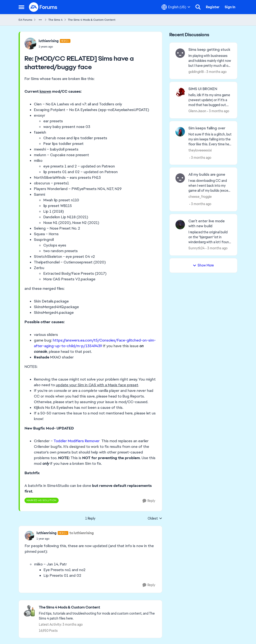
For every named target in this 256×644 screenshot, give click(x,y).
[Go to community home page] (43, 7)
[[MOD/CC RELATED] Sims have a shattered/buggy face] (55, 47)
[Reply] (149, 501)
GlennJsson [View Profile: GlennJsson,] (197, 111)
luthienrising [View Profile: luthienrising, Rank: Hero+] (49, 41)
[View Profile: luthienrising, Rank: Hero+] (30, 44)
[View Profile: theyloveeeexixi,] (180, 132)
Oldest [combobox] (155, 519)
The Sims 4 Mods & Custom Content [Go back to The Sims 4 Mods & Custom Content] (92, 20)
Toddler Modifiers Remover (77, 441)
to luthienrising (82, 533)
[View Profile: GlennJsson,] (180, 92)
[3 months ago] (216, 72)
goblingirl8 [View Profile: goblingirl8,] (196, 72)
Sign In (230, 7)
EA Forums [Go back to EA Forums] (25, 20)
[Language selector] (176, 7)
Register (213, 7)
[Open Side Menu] (21, 7)
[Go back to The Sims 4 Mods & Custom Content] (98, 607)
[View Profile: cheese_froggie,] (180, 178)
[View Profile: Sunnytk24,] (180, 225)
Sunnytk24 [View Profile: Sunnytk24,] (197, 248)
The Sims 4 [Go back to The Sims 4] (55, 20)
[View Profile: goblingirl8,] (180, 53)
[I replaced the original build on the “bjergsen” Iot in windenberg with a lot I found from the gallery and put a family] (210, 237)
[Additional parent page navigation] (40, 20)
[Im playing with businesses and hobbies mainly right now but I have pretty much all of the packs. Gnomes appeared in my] (210, 61)
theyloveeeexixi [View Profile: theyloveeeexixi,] (200, 150)
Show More (203, 265)
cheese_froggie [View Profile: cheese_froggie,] (200, 197)
